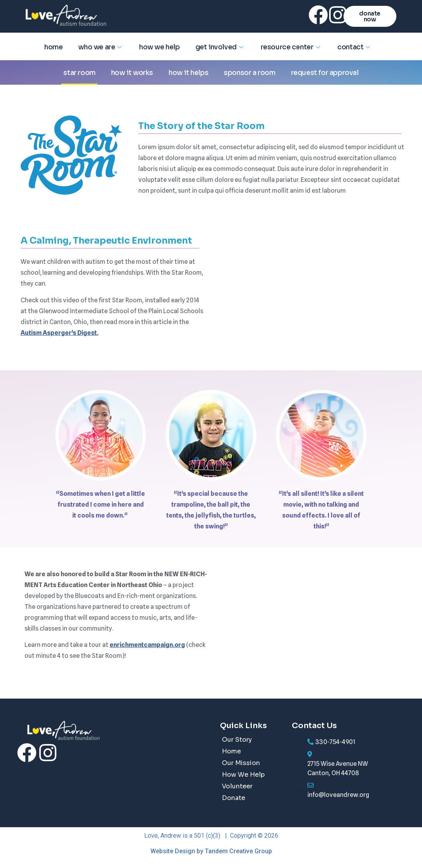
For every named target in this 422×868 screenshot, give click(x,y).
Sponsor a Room (249, 73)
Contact (355, 47)
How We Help (160, 47)
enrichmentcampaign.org (147, 645)
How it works (132, 73)
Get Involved (220, 47)
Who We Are (101, 47)
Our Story (237, 740)
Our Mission (241, 763)
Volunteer (237, 786)
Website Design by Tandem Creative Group (211, 851)
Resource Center (291, 47)
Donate (234, 798)
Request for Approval (325, 73)
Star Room (79, 73)
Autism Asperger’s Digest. (59, 333)
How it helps (188, 73)
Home (53, 47)
